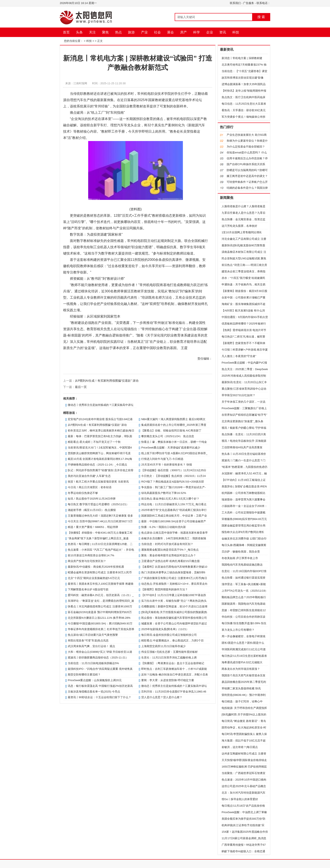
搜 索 (261, 17)
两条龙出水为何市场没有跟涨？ (241, 669)
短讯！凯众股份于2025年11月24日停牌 (92, 499)
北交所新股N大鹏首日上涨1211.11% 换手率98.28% (99, 618)
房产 (184, 32)
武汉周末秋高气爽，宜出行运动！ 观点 (91, 646)
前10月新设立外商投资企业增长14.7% (91, 555)
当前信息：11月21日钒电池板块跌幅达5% (93, 663)
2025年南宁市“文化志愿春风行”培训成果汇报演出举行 (174, 510)
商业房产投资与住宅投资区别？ (87, 561)
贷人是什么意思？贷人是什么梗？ (162, 697)
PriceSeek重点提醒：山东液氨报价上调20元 (95, 680)
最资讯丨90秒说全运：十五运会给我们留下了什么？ (99, 697)
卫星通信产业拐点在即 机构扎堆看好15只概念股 (170, 561)
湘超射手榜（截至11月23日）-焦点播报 (92, 510)
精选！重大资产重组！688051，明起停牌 (93, 527)
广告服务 (249, 3)
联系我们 (235, 3)
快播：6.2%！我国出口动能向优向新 (164, 527)
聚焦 (105, 32)
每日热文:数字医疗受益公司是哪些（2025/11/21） (98, 504)
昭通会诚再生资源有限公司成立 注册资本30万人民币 (100, 572)
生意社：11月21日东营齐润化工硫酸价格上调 (169, 658)
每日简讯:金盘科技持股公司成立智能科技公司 (169, 635)
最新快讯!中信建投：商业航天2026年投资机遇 (96, 567)
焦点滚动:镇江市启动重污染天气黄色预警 (93, 635)
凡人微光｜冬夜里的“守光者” (239, 356)
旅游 (131, 32)
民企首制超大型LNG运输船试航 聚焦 (244, 258)
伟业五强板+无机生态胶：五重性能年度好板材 (169, 652)
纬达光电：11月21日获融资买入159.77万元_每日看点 (174, 504)
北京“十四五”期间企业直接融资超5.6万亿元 (94, 578)
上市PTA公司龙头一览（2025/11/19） (245, 591)
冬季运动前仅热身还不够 (83, 493)
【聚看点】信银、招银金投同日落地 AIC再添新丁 (171, 431)
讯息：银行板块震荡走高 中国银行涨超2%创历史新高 (100, 686)
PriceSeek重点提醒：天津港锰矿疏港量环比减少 (171, 448)
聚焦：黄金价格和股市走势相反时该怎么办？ (169, 555)
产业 (144, 32)
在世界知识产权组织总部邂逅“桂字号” (244, 415)
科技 (236, 32)
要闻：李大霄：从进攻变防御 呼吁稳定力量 (168, 680)
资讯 (223, 32)
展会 (170, 32)
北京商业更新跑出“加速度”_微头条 (242, 421)
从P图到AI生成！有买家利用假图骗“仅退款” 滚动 (107, 381)
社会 (157, 32)
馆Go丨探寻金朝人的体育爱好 (240, 799)
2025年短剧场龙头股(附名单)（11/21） (165, 629)
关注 (92, 32)
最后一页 (81, 387)
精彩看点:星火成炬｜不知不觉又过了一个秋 (94, 442)
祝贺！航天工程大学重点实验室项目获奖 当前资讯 (98, 482)
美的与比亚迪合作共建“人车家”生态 (89, 476)
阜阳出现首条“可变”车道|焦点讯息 (88, 640)
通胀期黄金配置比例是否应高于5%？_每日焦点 (170, 550)
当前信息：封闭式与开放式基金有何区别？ (167, 544)
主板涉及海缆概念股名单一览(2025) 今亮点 (94, 692)
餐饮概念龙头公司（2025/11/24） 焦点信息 (168, 436)
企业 (210, 32)
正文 (100, 41)
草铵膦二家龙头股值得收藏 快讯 (241, 688)
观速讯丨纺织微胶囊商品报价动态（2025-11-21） (98, 658)
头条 (79, 32)
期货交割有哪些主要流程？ (84, 675)
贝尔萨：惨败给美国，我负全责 (241, 552)
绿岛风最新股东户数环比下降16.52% (164, 493)
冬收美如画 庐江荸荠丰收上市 (240, 558)
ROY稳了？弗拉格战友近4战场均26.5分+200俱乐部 (173, 482)
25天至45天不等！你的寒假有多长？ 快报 (167, 465)
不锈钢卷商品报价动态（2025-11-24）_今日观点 (97, 465)
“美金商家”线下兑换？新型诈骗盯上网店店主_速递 (98, 538)
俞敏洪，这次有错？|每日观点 (240, 747)
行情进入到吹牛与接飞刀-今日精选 (162, 459)
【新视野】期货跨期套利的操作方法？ (164, 589)
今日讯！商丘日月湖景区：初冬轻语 (90, 487)
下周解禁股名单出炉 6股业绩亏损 (88, 589)
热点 (118, 32)
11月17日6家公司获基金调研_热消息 (244, 838)
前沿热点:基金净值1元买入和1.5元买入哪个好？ (170, 499)
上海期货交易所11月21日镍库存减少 (163, 646)
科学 (197, 32)
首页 (66, 32)
